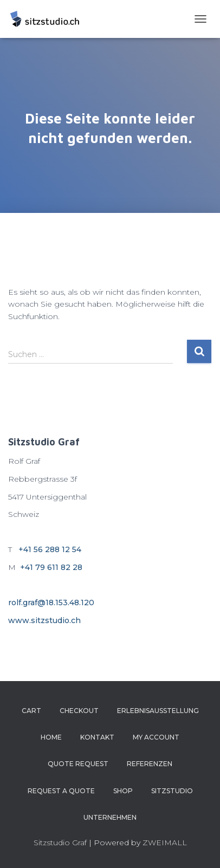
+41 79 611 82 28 (51, 567)
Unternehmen (110, 817)
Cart (31, 711)
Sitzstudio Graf (60, 843)
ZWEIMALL (165, 843)
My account (156, 737)
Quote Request (78, 764)
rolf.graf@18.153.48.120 (51, 603)
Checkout (79, 711)
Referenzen (150, 764)
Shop (123, 791)
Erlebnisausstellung (158, 711)
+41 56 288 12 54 (50, 549)
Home (51, 737)
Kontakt (97, 737)
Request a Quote (61, 791)
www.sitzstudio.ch (44, 620)
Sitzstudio (172, 791)
